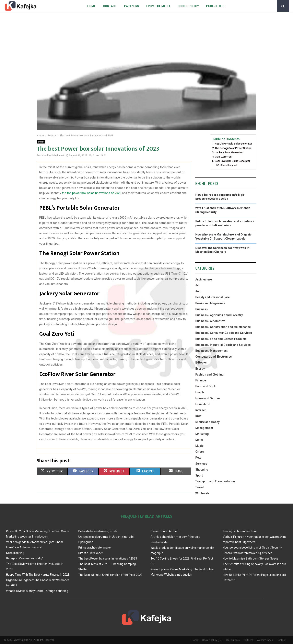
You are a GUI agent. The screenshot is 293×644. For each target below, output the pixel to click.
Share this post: (229, 165)
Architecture (204, 279)
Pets (198, 458)
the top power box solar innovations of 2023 (92, 193)
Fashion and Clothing (209, 375)
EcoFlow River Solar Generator (232, 161)
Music (199, 446)
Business (202, 309)
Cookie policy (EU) (212, 640)
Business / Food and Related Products (221, 339)
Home (91, 6)
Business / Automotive (210, 321)
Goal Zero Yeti (223, 157)
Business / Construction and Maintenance (223, 327)
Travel (200, 487)
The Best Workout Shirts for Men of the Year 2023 (110, 575)
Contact (110, 6)
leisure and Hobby (207, 422)
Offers (200, 452)
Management (204, 428)
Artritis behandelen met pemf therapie (175, 537)
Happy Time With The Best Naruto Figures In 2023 (38, 575)
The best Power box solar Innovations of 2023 (108, 559)
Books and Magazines (210, 303)
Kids (198, 416)
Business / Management (211, 351)
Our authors (233, 640)
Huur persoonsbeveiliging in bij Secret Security (252, 548)
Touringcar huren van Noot (240, 531)
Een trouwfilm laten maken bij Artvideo (248, 553)
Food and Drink (206, 386)
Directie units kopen (91, 553)
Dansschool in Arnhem (165, 531)
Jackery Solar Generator (229, 152)
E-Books (201, 363)
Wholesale (202, 493)
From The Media (158, 6)
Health (200, 392)
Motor (199, 440)
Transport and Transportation (215, 481)
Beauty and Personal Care (213, 297)
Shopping (202, 470)
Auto (198, 291)
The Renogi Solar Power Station (233, 148)
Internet (200, 410)
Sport (199, 475)
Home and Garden (208, 398)
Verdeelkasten (160, 542)
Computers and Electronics (214, 357)
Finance (201, 380)
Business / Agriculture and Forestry (219, 315)
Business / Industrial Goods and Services (223, 345)
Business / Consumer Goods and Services (224, 333)
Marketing (202, 434)
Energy (41, 142)
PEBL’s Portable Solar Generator (233, 144)
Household (203, 404)
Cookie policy (188, 6)
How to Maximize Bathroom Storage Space (251, 559)
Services (201, 464)
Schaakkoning (15, 553)
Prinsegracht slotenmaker (95, 548)
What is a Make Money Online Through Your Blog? (38, 591)
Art (197, 285)
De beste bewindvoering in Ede (98, 531)
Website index (265, 640)
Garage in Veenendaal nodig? (25, 558)
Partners (132, 6)
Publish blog (216, 6)
